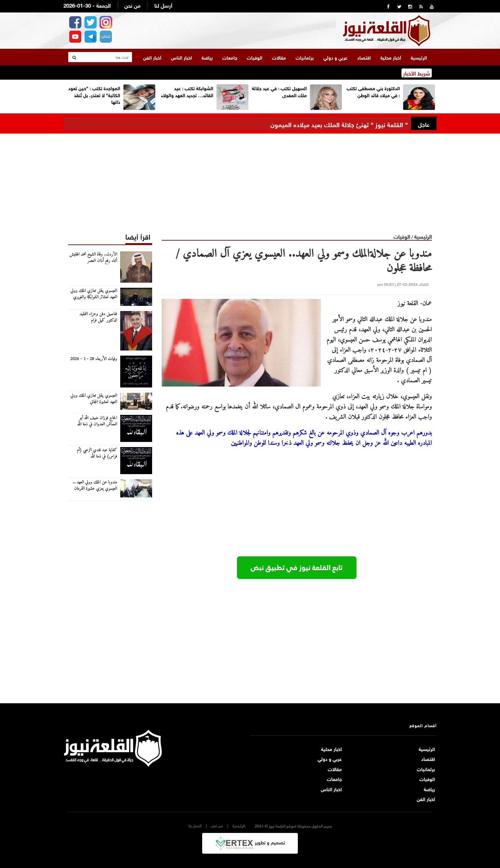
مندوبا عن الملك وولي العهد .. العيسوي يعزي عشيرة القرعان (95, 484)
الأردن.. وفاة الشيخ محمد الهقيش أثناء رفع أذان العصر (93, 256)
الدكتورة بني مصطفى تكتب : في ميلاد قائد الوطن (373, 90)
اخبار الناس (181, 56)
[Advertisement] (250, 177)
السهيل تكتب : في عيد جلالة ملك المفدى (279, 90)
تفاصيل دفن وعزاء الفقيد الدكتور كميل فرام (98, 316)
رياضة (207, 56)
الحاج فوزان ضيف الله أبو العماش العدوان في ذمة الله (97, 420)
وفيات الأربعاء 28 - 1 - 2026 (94, 358)
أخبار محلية (391, 56)
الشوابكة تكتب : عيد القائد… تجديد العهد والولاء (187, 90)
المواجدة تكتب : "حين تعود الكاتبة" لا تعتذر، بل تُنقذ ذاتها (94, 93)
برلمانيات (305, 56)
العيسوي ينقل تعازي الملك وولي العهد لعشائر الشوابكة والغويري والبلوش (94, 296)
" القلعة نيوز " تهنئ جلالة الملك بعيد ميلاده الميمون (339, 123)
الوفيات (255, 56)
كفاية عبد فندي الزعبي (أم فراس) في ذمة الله (97, 452)
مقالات (279, 56)
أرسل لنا (163, 5)
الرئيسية (419, 56)
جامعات (230, 56)
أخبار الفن (152, 56)
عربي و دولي (335, 56)
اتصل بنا (195, 824)
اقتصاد (364, 56)
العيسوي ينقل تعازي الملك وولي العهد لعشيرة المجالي (94, 397)
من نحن (132, 5)
